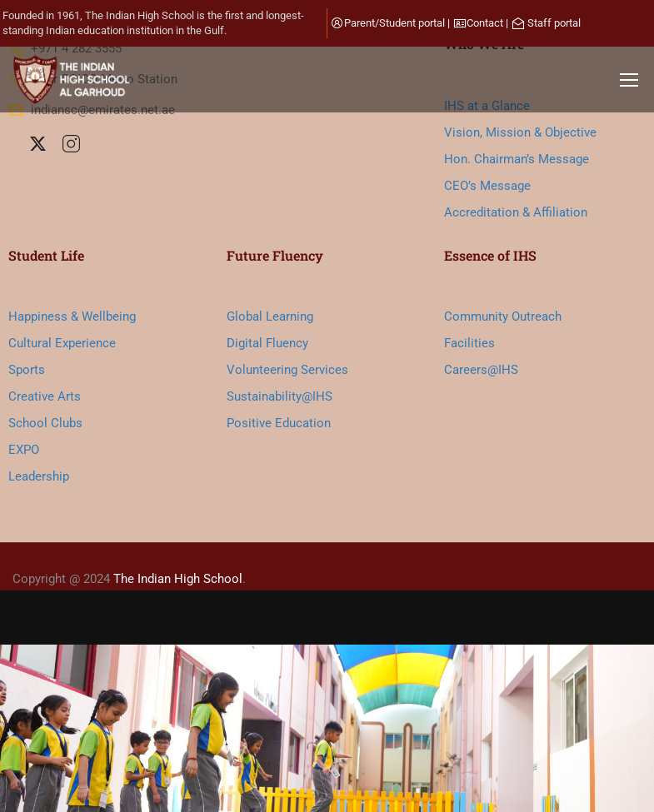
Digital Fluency (267, 343)
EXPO (24, 450)
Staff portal (554, 23)
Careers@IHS (481, 370)
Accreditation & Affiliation (516, 212)
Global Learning (270, 316)
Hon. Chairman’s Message (517, 159)
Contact (485, 23)
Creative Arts (45, 396)
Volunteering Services (287, 370)
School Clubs (45, 423)
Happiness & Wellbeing (72, 316)
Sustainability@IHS (280, 396)
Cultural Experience (62, 343)
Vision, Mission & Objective (520, 132)
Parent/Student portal (394, 23)
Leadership (39, 476)
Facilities (469, 343)
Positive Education (279, 423)
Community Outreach (503, 316)
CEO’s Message (487, 186)
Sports (27, 370)
